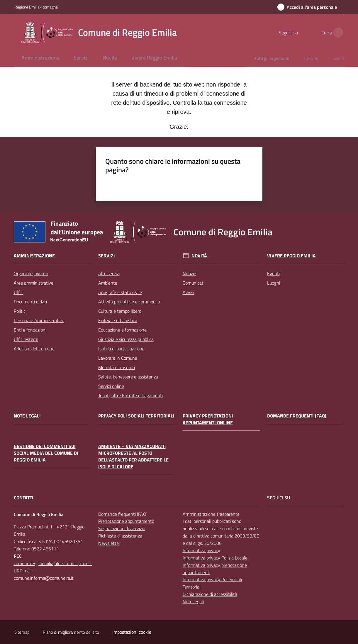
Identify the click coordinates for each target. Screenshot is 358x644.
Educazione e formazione (122, 330)
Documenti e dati (30, 302)
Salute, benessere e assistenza (128, 377)
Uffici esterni (26, 339)
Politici (20, 311)
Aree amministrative (34, 283)
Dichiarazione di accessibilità (210, 594)
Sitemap (22, 632)
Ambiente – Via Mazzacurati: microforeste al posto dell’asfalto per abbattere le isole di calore (133, 456)
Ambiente (108, 283)
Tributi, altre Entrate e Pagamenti (130, 395)
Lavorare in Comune (118, 358)
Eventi (273, 273)
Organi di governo (31, 273)
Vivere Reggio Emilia (291, 256)
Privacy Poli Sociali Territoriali (136, 416)
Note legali (27, 416)
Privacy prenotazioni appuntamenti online (208, 419)
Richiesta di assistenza (120, 536)
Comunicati (194, 283)
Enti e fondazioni (30, 330)
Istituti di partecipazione (121, 349)
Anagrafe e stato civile (120, 292)
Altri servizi (109, 273)
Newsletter (109, 543)
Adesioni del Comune (34, 349)
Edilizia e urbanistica (118, 320)
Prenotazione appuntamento (126, 521)
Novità (199, 256)
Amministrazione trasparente (211, 514)
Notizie (189, 273)
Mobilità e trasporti (117, 367)
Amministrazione (34, 256)
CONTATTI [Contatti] (24, 498)
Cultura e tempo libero (120, 311)
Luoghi (274, 283)
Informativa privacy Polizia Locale (215, 558)
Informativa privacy (201, 550)
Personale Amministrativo (39, 320)
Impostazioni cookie (132, 632)
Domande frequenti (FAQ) (297, 416)
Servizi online (111, 386)
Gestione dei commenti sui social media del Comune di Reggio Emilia (46, 453)
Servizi (107, 256)
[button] (337, 33)
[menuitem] (40, 58)
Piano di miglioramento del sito (71, 632)
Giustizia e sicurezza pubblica (126, 339)
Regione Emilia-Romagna (36, 7)
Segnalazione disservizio (122, 528)
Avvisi (188, 292)
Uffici (19, 292)
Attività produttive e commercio (129, 302)
